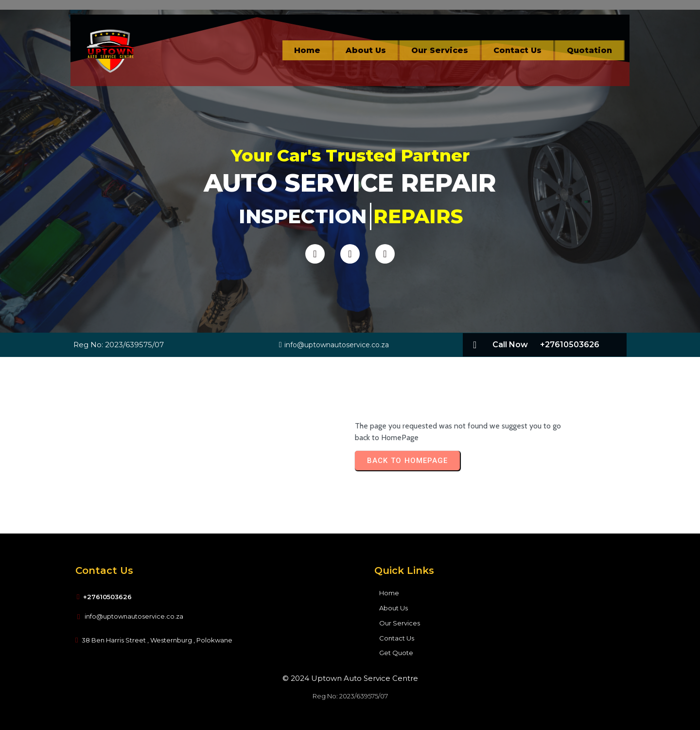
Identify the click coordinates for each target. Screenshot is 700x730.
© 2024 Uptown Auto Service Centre (350, 678)
